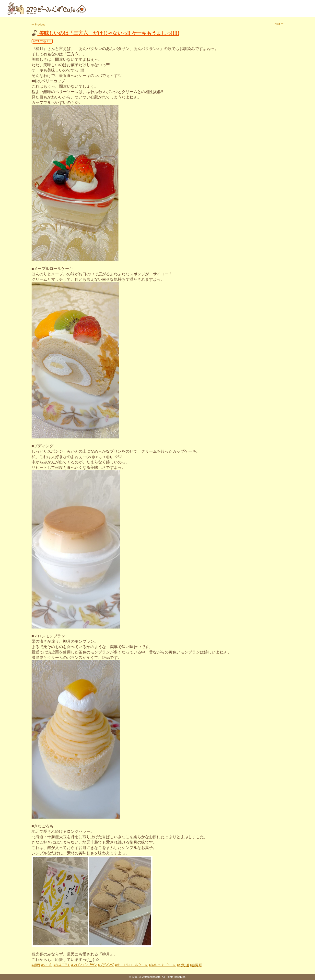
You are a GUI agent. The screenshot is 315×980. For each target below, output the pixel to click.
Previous (38, 24)
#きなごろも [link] (62, 965)
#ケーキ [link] (47, 965)
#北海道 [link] (183, 965)
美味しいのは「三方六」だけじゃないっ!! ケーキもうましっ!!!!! (109, 33)
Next (279, 24)
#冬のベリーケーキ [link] (162, 965)
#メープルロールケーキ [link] (131, 965)
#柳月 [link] (36, 965)
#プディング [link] (106, 965)
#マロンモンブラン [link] (84, 965)
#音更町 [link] (196, 965)
